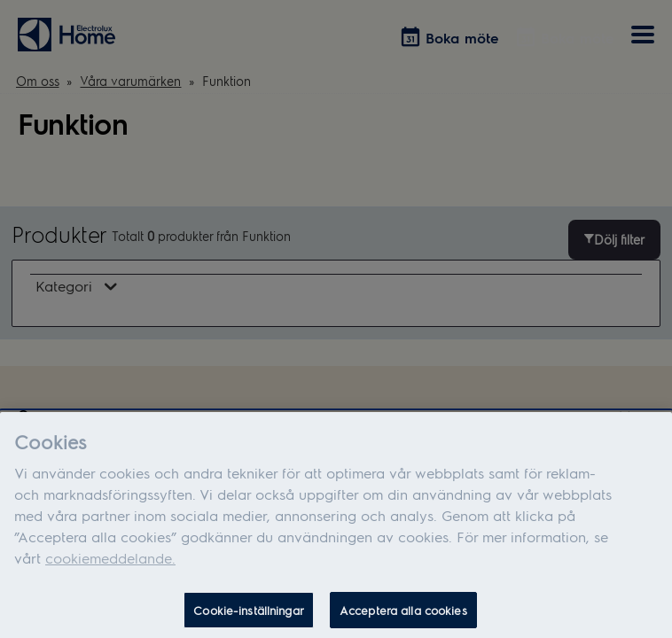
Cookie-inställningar (249, 615)
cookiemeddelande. (110, 562)
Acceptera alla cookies (403, 615)
